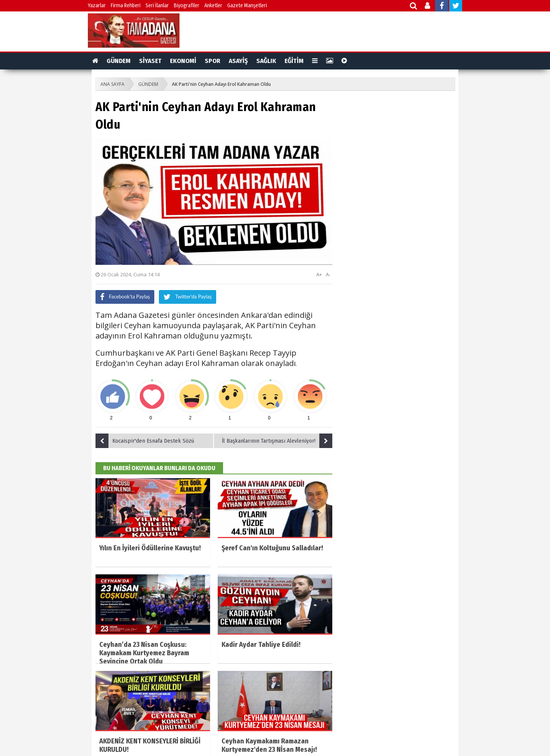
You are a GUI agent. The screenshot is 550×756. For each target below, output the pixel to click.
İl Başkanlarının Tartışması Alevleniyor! (277, 441)
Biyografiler (187, 6)
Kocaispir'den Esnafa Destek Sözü (145, 441)
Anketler (213, 6)
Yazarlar (97, 6)
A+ (319, 274)
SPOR (213, 61)
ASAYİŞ (238, 61)
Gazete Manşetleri (247, 6)
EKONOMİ (183, 61)
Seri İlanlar (157, 6)
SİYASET (150, 61)
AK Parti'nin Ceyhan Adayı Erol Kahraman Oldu (221, 84)
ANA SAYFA (112, 84)
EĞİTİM (294, 61)
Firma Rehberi (126, 6)
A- (328, 274)
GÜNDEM (119, 61)
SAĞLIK (266, 61)
